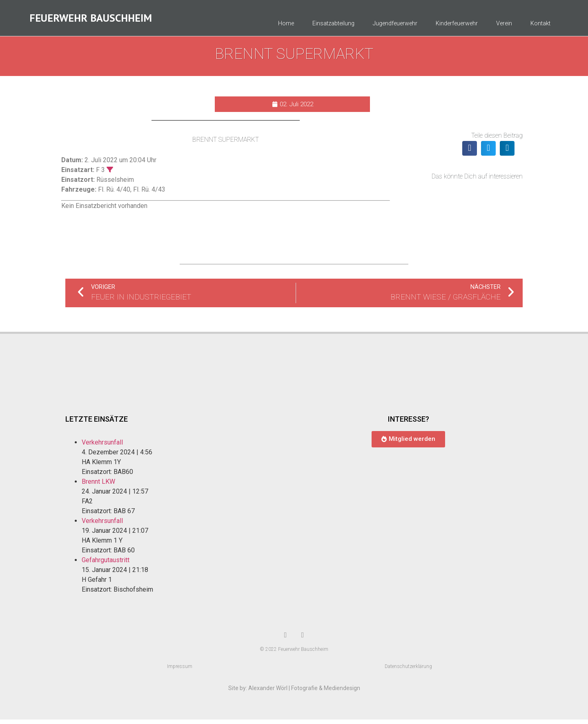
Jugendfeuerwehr (395, 26)
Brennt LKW (98, 486)
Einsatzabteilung (333, 26)
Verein (504, 26)
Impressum (180, 671)
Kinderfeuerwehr (457, 26)
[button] (470, 153)
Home (286, 26)
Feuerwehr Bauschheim (91, 20)
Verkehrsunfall (102, 447)
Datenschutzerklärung (408, 671)
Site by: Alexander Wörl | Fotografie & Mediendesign (294, 693)
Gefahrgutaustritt (106, 564)
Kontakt (540, 26)
